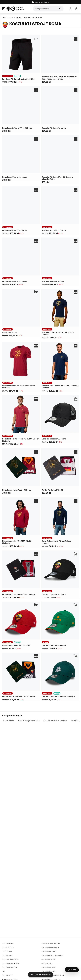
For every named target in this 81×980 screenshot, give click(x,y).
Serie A (19, 17)
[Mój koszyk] (76, 9)
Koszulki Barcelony (49, 951)
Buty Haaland (7, 951)
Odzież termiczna (48, 959)
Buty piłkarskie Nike (10, 967)
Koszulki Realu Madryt (50, 947)
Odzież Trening (47, 963)
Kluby (11, 17)
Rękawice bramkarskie (51, 943)
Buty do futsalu (8, 947)
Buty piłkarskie (8, 943)
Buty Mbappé (7, 955)
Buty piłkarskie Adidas (11, 963)
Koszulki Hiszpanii (48, 967)
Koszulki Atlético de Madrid (52, 955)
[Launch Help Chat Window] (72, 970)
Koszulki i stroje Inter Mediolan (55, 721)
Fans (4, 17)
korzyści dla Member (41, 2)
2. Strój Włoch (8, 721)
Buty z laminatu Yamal (10, 959)
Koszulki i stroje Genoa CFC (29, 721)
